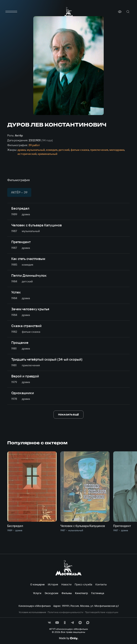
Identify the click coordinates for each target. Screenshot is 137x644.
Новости (66, 584)
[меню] (11, 12)
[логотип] (69, 12)
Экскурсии (51, 593)
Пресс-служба (83, 584)
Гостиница (98, 593)
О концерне (37, 584)
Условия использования (32, 612)
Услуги (37, 593)
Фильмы (67, 593)
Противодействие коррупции (102, 612)
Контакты (101, 584)
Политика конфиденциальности (65, 612)
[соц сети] (49, 623)
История (53, 584)
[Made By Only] (68, 638)
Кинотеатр (82, 593)
